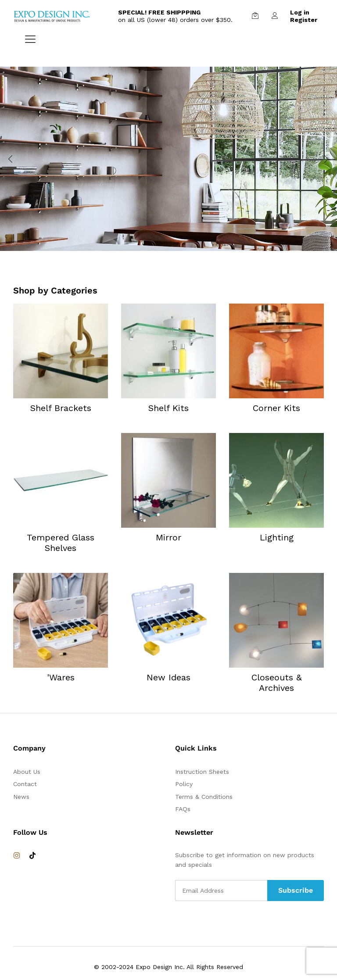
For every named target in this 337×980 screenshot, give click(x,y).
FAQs (183, 809)
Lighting (277, 537)
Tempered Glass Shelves (61, 543)
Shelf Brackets (61, 408)
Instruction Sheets (202, 772)
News (21, 797)
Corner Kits (276, 408)
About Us (27, 772)
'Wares (61, 677)
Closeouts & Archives (277, 683)
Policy (184, 784)
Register (304, 20)
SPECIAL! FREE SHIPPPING (159, 12)
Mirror (168, 537)
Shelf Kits (168, 408)
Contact (25, 784)
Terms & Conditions (204, 797)
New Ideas (168, 677)
